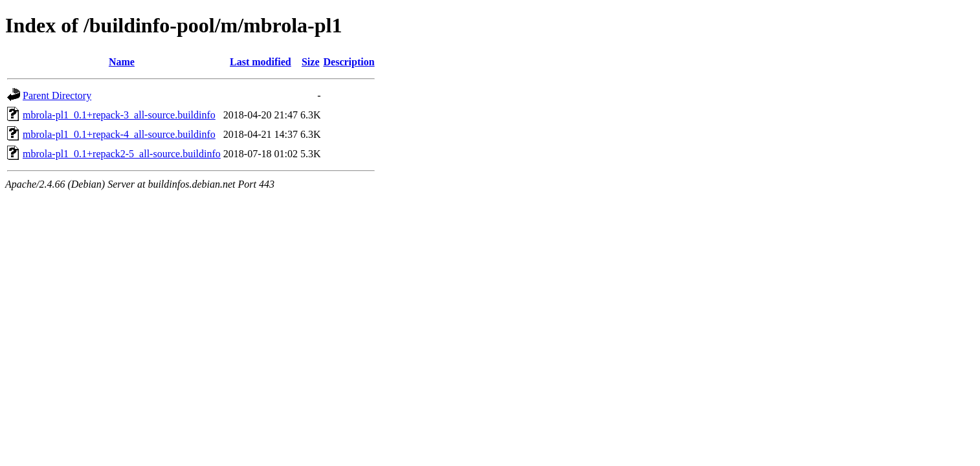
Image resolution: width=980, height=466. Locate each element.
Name (122, 62)
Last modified (261, 62)
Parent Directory (57, 95)
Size (311, 62)
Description (349, 62)
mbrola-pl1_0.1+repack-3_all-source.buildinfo (119, 115)
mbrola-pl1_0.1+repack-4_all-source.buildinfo (119, 134)
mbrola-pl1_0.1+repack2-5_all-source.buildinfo (122, 154)
